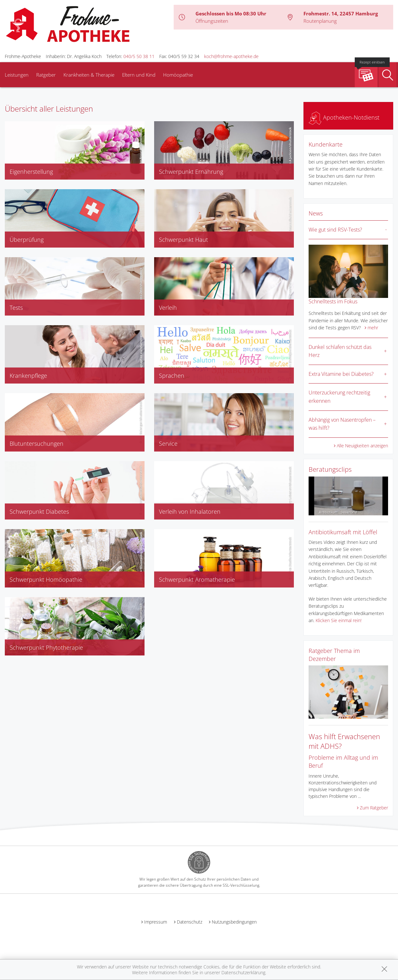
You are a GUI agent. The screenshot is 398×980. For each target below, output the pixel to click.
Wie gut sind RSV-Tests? (335, 230)
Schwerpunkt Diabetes (39, 511)
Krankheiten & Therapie (89, 75)
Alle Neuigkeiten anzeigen (362, 446)
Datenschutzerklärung (243, 972)
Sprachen (172, 376)
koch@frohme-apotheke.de (231, 56)
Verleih (168, 308)
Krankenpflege (28, 376)
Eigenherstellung (31, 172)
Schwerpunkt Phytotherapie (46, 647)
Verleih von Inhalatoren (190, 511)
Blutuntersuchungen (37, 444)
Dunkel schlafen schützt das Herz (340, 351)
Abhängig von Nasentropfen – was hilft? (342, 424)
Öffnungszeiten (212, 21)
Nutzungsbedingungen (234, 922)
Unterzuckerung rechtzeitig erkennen (339, 397)
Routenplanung (320, 21)
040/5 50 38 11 (139, 56)
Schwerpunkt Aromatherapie (197, 579)
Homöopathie (178, 75)
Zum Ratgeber (374, 808)
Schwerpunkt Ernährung (191, 172)
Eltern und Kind (139, 75)
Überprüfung (27, 240)
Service (168, 444)
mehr (373, 328)
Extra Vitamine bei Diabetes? (341, 374)
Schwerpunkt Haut (183, 240)
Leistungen (17, 75)
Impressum (156, 922)
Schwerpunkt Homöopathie (46, 579)
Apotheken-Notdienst (344, 117)
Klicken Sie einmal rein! (339, 620)
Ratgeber (46, 75)
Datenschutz (190, 922)
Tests (16, 308)
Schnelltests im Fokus (333, 301)
